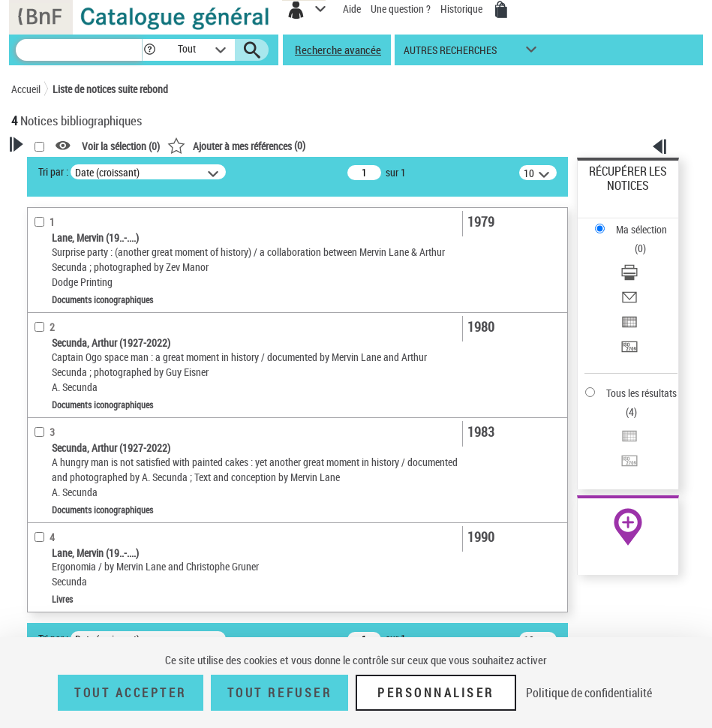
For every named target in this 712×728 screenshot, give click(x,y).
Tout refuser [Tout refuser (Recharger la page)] (279, 693)
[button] (150, 50)
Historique (463, 9)
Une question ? (401, 9)
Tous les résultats (641, 393)
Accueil (26, 89)
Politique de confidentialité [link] (589, 693)
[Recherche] (79, 50)
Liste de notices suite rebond (110, 89)
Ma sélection (641, 229)
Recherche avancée (338, 50)
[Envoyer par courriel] (629, 302)
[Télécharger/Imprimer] (629, 277)
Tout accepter (131, 693)
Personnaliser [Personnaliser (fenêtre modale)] (436, 693)
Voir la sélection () (121, 146)
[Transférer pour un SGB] (629, 352)
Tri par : (53, 171)
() (236, 145)
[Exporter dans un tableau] (629, 327)
